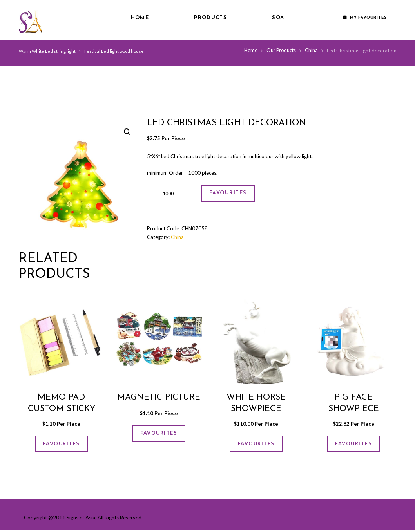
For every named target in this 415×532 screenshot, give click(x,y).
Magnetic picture (159, 397)
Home (140, 18)
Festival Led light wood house (115, 51)
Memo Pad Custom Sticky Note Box (61, 409)
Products (210, 18)
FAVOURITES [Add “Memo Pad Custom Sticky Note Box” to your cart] (62, 445)
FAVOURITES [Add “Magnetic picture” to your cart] (159, 434)
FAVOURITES (231, 194)
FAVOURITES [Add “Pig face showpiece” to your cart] (353, 445)
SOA (278, 18)
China (311, 51)
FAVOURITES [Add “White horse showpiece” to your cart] (256, 445)
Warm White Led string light (47, 51)
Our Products (280, 51)
